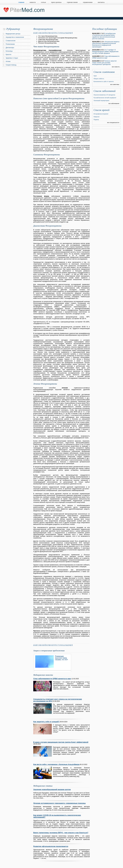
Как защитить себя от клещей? (47, 722)
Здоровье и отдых (12, 58)
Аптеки (8, 61)
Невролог (97, 117)
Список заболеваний (105, 91)
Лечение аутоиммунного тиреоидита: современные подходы (59, 803)
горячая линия (72, 2)
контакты (101, 2)
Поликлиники (10, 44)
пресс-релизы (56, 2)
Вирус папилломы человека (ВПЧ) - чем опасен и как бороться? (61, 833)
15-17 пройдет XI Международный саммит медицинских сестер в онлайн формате (105, 52)
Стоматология (11, 41)
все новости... (116, 67)
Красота (8, 55)
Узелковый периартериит (101, 101)
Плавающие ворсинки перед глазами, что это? (61, 658)
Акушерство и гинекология (15, 37)
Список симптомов (104, 72)
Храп (95, 76)
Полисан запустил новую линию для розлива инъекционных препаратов (104, 63)
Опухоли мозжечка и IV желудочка (104, 95)
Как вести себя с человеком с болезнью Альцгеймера (56, 764)
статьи (43, 2)
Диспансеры (10, 48)
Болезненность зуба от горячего (104, 81)
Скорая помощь (11, 65)
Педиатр (96, 120)
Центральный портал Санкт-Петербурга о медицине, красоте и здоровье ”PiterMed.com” (24, 9)
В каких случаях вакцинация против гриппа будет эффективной (61, 742)
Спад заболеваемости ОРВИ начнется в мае (52, 679)
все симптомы (115, 84)
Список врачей (101, 110)
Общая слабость (99, 79)
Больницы (9, 51)
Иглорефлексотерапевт (101, 114)
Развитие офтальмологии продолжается (51, 846)
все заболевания (114, 103)
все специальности (113, 123)
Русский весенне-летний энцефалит (105, 98)
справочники (88, 2)
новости (33, 2)
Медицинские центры (13, 34)
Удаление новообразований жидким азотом (52, 789)
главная (21, 2)
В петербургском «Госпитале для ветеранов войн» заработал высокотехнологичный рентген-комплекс (104, 36)
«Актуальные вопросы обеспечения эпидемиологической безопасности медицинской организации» (106, 44)
